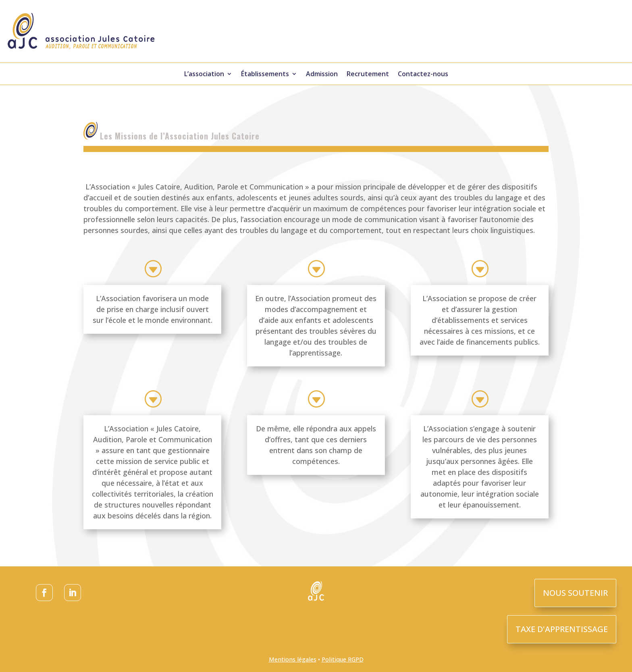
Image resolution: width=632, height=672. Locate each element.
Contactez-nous (423, 75)
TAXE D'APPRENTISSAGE (562, 629)
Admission (322, 75)
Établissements (265, 75)
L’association (204, 75)
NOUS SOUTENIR (575, 593)
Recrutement (368, 75)
